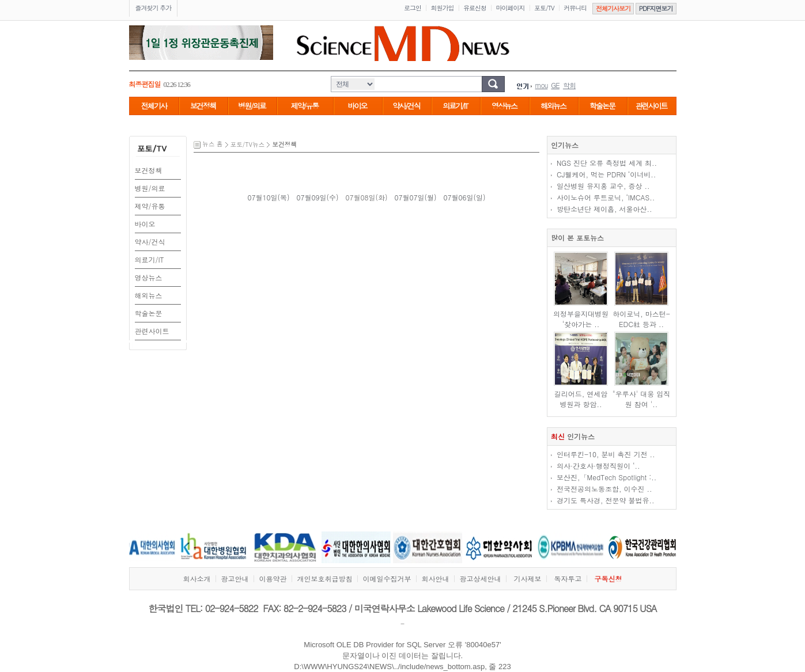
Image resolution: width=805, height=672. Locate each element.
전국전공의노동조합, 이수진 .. (604, 489)
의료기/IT (455, 106)
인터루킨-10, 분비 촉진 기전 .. (606, 454)
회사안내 (435, 578)
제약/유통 (305, 106)
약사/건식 (406, 106)
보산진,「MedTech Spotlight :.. (606, 477)
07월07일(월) (416, 197)
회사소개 (196, 578)
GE (555, 85)
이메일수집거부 (387, 578)
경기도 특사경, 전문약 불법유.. (606, 500)
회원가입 (443, 8)
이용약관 (273, 578)
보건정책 (203, 106)
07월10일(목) (268, 197)
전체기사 (154, 106)
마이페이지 (511, 8)
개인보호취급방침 (324, 578)
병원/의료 (252, 106)
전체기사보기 (613, 8)
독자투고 (568, 578)
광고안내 (235, 578)
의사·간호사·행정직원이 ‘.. (598, 466)
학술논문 (602, 106)
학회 (569, 85)
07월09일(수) (317, 197)
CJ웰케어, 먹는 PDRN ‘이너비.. (606, 174)
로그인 (413, 8)
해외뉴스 (553, 106)
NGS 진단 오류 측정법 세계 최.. (607, 163)
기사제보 (527, 578)
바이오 (358, 106)
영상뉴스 (504, 106)
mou (542, 85)
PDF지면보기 (656, 8)
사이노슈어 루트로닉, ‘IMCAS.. (606, 197)
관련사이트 (651, 106)
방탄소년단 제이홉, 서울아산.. (604, 209)
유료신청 (475, 8)
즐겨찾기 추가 (154, 8)
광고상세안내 (480, 578)
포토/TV (544, 8)
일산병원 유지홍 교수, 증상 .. (603, 186)
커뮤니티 (575, 8)
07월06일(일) (465, 197)
